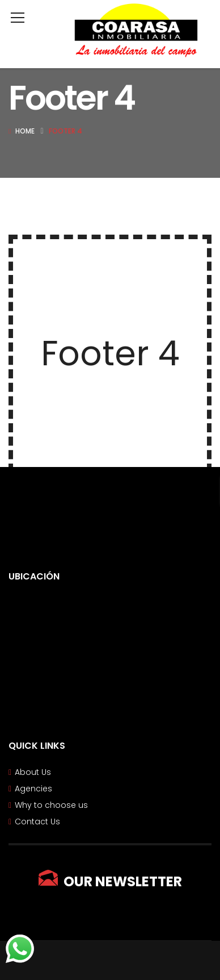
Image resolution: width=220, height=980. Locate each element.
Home (25, 131)
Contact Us (37, 821)
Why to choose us (51, 805)
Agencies (33, 789)
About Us (33, 772)
